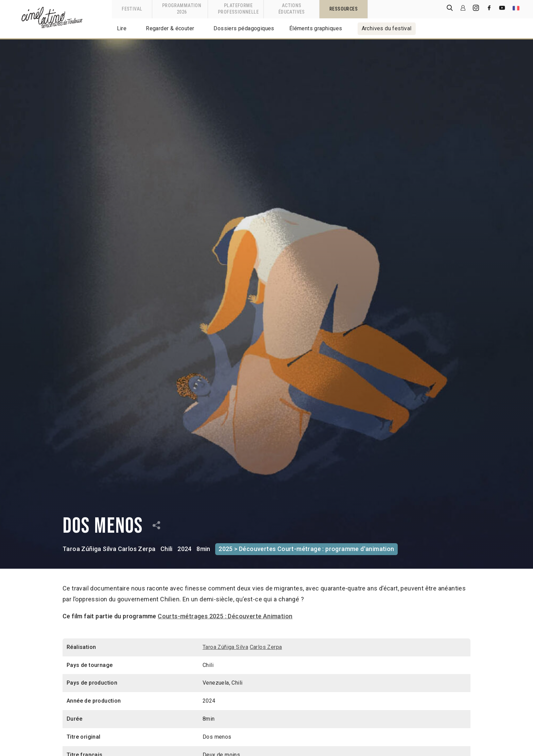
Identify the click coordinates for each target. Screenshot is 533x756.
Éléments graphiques (316, 28)
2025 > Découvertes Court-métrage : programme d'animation (306, 549)
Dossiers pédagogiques (244, 28)
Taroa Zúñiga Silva (89, 549)
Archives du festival (387, 28)
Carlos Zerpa (137, 549)
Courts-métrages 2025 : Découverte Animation (225, 616)
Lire (122, 28)
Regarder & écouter (170, 28)
